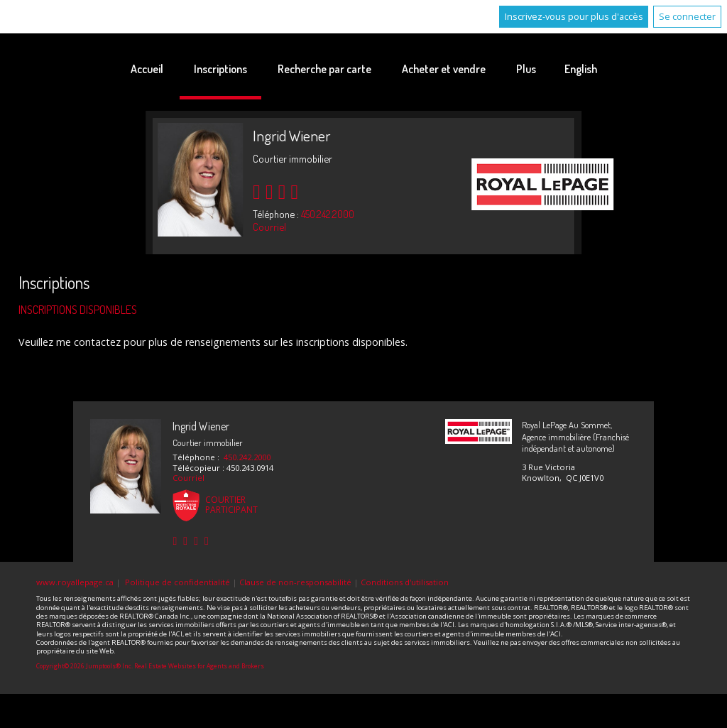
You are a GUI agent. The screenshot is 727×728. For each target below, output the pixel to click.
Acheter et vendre (444, 69)
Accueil (147, 69)
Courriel (269, 227)
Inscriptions (220, 69)
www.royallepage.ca (75, 582)
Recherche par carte (324, 69)
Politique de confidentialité (177, 582)
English (581, 69)
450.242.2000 (328, 214)
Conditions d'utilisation (405, 582)
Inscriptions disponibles (78, 310)
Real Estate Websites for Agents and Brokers (199, 666)
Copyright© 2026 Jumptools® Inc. (84, 666)
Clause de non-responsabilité (295, 582)
